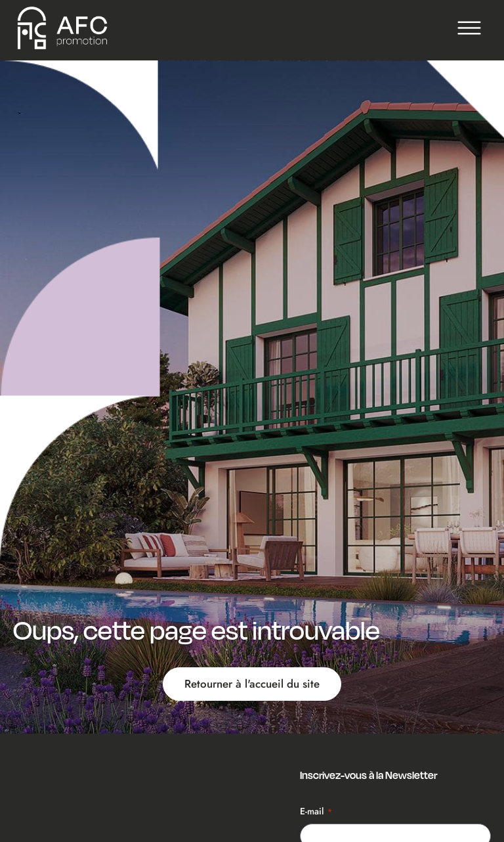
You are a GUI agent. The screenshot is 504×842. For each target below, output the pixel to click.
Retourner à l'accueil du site (252, 684)
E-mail (316, 811)
